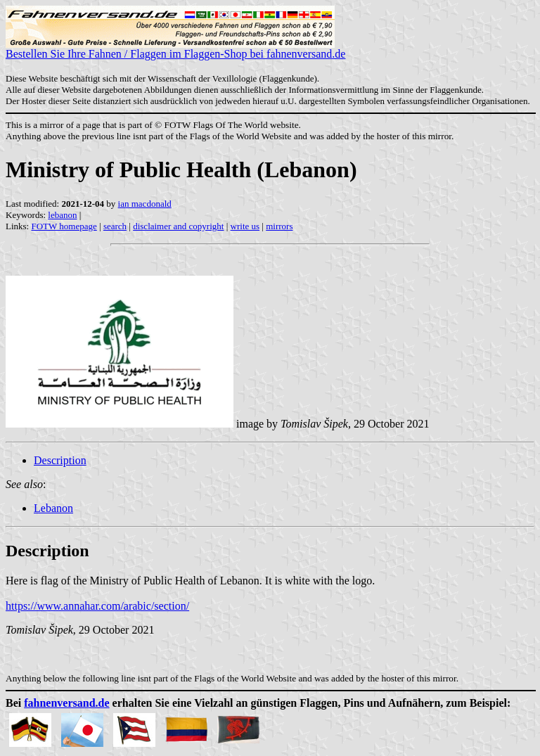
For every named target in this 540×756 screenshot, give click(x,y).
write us (245, 226)
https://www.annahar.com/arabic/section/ (97, 606)
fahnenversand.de (66, 703)
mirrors (279, 226)
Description (60, 460)
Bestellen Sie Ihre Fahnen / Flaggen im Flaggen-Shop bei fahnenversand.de (175, 49)
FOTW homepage (64, 226)
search (115, 226)
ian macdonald (145, 204)
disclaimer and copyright (178, 226)
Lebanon (53, 508)
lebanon (62, 215)
